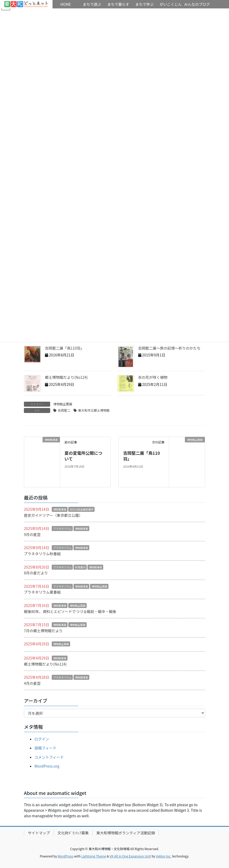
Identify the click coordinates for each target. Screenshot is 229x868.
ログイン (42, 739)
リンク (39, 13)
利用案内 (80, 567)
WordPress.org (47, 766)
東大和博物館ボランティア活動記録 (126, 833)
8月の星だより (36, 573)
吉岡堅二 (64, 410)
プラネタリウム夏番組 (42, 592)
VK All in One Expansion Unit (130, 856)
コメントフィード (49, 757)
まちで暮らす (118, 4)
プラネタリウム (62, 529)
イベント (13, 13)
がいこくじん (171, 4)
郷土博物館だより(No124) (66, 377)
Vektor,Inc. (163, 856)
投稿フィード (45, 748)
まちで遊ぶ (92, 4)
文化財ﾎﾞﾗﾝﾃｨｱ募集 (73, 833)
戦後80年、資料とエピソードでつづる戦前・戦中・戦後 (70, 611)
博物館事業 (60, 509)
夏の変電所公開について (83, 456)
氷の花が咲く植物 (153, 377)
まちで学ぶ (144, 4)
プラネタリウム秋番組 (42, 554)
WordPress (66, 856)
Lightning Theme (94, 856)
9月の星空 (32, 534)
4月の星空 (32, 683)
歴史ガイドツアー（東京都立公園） (53, 515)
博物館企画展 (63, 404)
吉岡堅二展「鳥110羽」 (64, 348)
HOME (26, 4)
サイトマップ (39, 833)
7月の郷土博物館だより (43, 631)
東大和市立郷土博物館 (94, 410)
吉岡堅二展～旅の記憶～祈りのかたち (171, 348)
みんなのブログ (197, 4)
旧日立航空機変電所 (81, 509)
